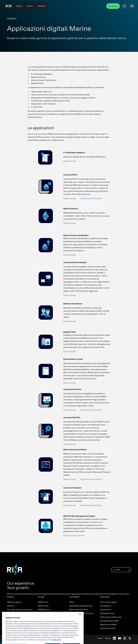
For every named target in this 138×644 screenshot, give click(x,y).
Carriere (11, 606)
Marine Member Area (78, 610)
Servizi (30, 6)
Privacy (108, 638)
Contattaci (113, 6)
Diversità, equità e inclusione (20, 610)
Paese (121, 570)
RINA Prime (43, 602)
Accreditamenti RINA (109, 621)
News (9, 613)
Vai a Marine (12, 18)
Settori (19, 6)
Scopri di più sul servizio (91, 198)
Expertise (42, 6)
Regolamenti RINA (108, 625)
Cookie (100, 638)
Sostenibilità (13, 621)
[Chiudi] (80, 624)
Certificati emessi (108, 628)
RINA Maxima (44, 610)
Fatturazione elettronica (111, 617)
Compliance (105, 606)
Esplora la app (70, 161)
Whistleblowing (107, 613)
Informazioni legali (108, 602)
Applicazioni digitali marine (81, 613)
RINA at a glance (14, 602)
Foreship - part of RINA (48, 613)
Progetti (11, 617)
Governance (105, 610)
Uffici (71, 602)
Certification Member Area (81, 606)
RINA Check (43, 606)
